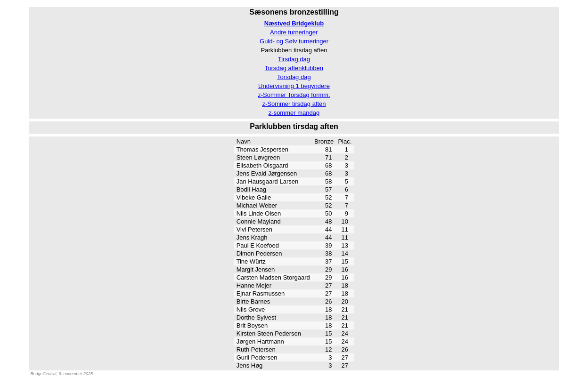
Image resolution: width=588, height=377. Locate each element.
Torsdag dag (294, 77)
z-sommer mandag (294, 113)
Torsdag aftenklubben (294, 68)
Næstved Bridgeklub (294, 23)
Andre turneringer (294, 32)
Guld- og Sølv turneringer (294, 41)
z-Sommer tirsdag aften (294, 104)
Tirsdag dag (294, 59)
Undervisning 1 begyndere (294, 86)
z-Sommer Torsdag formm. (294, 95)
